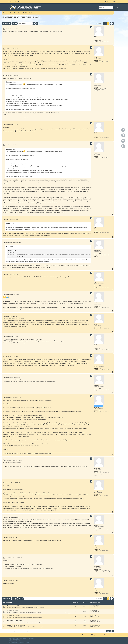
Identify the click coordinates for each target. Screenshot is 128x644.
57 (100, 156)
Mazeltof (19, 641)
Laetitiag (94, 611)
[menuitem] (19, 2)
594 (100, 549)
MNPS (95, 57)
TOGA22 (11, 627)
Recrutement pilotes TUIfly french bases (21, 17)
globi (95, 546)
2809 (100, 529)
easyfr (95, 153)
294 (100, 61)
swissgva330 (95, 606)
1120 (100, 389)
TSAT (95, 37)
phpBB (17, 638)
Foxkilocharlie (95, 625)
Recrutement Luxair (13, 611)
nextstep (96, 491)
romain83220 (97, 468)
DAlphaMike (97, 251)
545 (100, 254)
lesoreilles (96, 386)
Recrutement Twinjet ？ (14, 616)
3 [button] (110, 23)
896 (100, 40)
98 (100, 87)
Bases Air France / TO (13, 606)
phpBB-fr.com (17, 640)
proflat (13, 641)
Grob (10, 622)
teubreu (96, 526)
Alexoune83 (97, 407)
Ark (10, 612)
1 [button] (106, 23)
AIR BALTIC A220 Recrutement (16, 625)
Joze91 (96, 84)
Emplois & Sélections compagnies (36, 607)
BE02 (10, 617)
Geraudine (11, 607)
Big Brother (11, 20)
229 (100, 472)
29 (100, 494)
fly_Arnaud (94, 620)
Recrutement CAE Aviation (14, 621)
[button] (104, 23)
